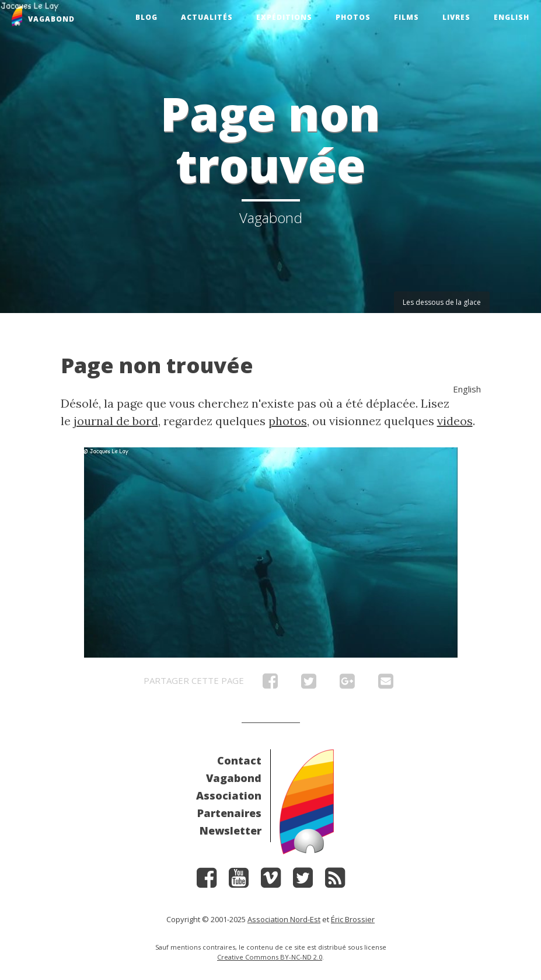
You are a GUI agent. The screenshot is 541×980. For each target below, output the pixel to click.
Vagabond (234, 778)
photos (288, 421)
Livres (456, 17)
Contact (239, 760)
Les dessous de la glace (442, 302)
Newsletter (231, 830)
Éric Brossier (353, 919)
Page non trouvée (157, 365)
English (512, 17)
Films (406, 17)
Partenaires (229, 813)
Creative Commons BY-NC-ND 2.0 (270, 957)
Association (229, 795)
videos (455, 421)
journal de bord (116, 421)
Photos (353, 17)
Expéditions (284, 17)
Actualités (207, 17)
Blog (146, 17)
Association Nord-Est (284, 919)
